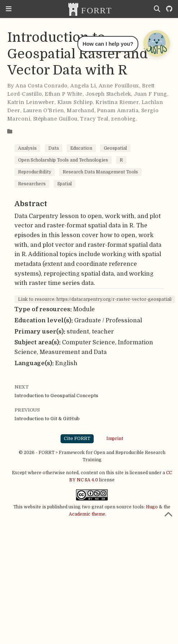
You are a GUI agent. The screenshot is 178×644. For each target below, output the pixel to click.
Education (81, 148)
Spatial (64, 184)
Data (54, 148)
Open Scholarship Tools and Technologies (63, 160)
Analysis (27, 148)
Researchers (32, 184)
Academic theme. (88, 514)
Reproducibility (35, 172)
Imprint (115, 439)
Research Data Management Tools (100, 172)
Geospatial (115, 148)
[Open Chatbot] (156, 43)
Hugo (152, 507)
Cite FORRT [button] (77, 438)
